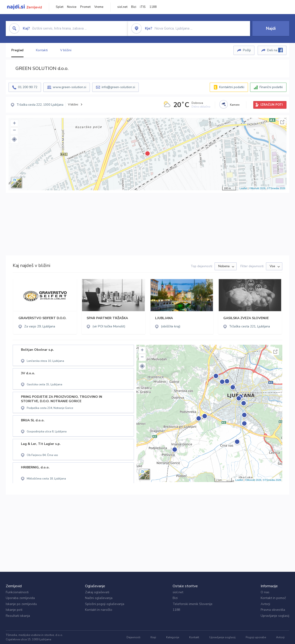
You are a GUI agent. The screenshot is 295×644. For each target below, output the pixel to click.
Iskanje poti (14, 610)
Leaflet (243, 188)
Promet (85, 7)
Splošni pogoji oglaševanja (105, 604)
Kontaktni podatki (232, 87)
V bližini (66, 50)
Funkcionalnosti (17, 592)
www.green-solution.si (69, 87)
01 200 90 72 (28, 87)
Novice (72, 7)
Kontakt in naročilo (99, 610)
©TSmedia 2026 (276, 188)
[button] (14, 139)
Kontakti (42, 50)
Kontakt (194, 637)
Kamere (235, 105)
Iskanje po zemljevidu (21, 604)
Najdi (271, 28)
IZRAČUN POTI (272, 105)
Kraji (153, 637)
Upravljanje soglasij (275, 616)
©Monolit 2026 (257, 188)
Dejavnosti (133, 637)
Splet (60, 7)
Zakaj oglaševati (97, 592)
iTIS (143, 7)
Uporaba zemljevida (20, 598)
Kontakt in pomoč (273, 598)
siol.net (122, 7)
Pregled (17, 50)
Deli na (275, 50)
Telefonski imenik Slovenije (193, 604)
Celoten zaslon (282, 122)
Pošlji (247, 50)
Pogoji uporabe (256, 637)
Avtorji (265, 604)
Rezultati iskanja (18, 616)
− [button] (14, 131)
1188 (153, 7)
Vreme (99, 7)
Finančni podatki (271, 87)
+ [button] (14, 124)
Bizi (134, 7)
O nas (265, 592)
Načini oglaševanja (99, 598)
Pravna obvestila (273, 610)
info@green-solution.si (118, 87)
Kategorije (173, 637)
